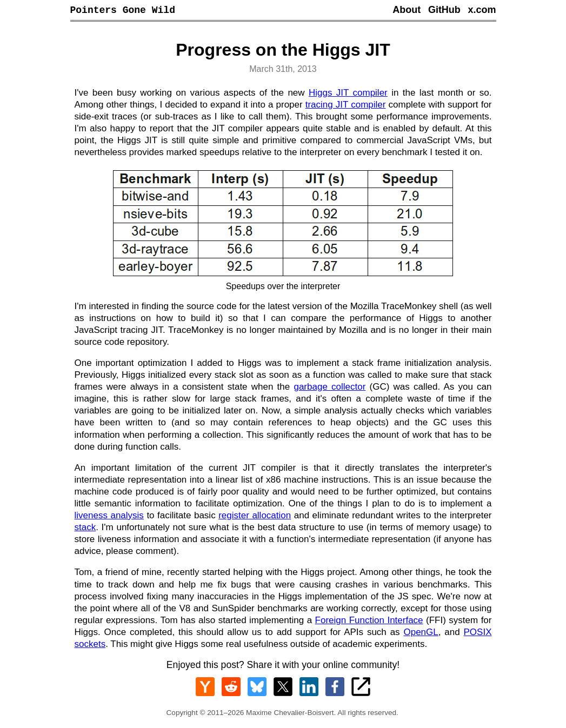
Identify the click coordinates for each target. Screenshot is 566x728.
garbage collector (329, 388)
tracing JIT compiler (346, 106)
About (407, 11)
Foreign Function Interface (369, 622)
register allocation (255, 517)
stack (85, 529)
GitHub (444, 11)
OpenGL (421, 634)
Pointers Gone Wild (123, 11)
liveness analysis (109, 517)
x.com (482, 11)
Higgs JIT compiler (348, 94)
